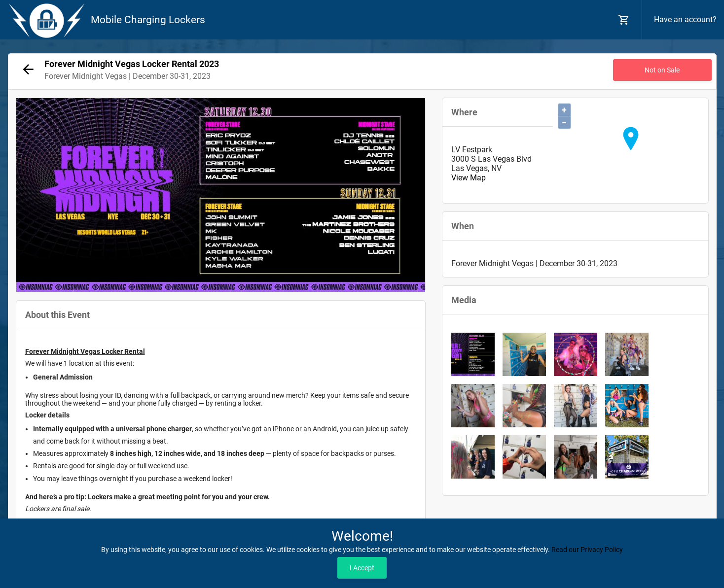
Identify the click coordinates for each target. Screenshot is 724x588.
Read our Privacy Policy (587, 550)
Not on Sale (662, 70)
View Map (469, 178)
